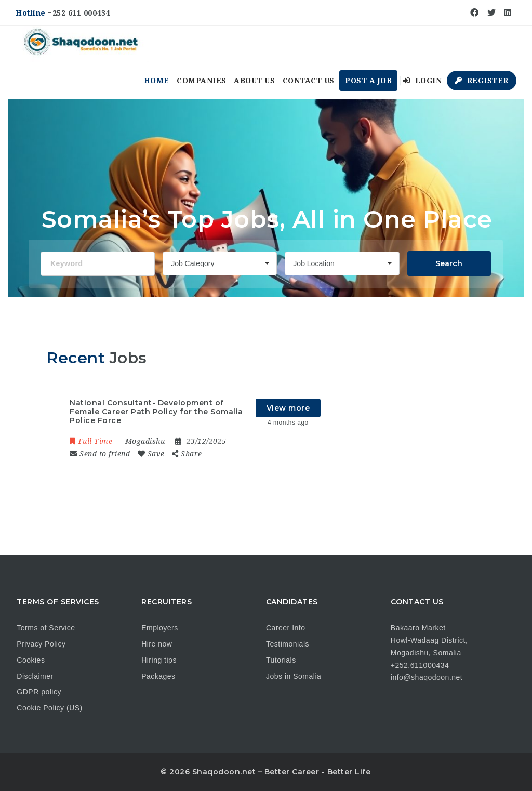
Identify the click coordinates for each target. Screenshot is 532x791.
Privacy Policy (41, 644)
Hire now (157, 644)
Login (422, 81)
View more (288, 408)
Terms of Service (46, 628)
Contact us (309, 81)
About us (254, 81)
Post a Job (368, 81)
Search (449, 263)
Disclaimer (35, 676)
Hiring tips (159, 660)
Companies (202, 81)
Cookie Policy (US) (49, 708)
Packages (158, 676)
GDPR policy (39, 692)
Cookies (31, 660)
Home (157, 81)
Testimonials (288, 644)
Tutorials (281, 660)
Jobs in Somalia (294, 676)
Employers (160, 628)
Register (482, 81)
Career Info (286, 628)
